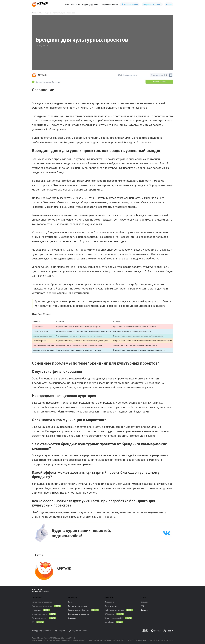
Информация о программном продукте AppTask (106, 640)
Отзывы (144, 602)
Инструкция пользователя (79, 614)
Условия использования (42, 602)
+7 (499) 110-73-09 (110, 4)
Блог (70, 602)
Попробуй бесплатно (152, 4)
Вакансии (145, 610)
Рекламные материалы (77, 606)
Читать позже (159, 82)
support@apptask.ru (91, 4)
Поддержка (109, 602)
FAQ (67, 4)
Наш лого (72, 618)
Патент (129, 640)
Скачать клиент (130, 4)
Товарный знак (140, 640)
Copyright (152, 640)
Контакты (75, 4)
